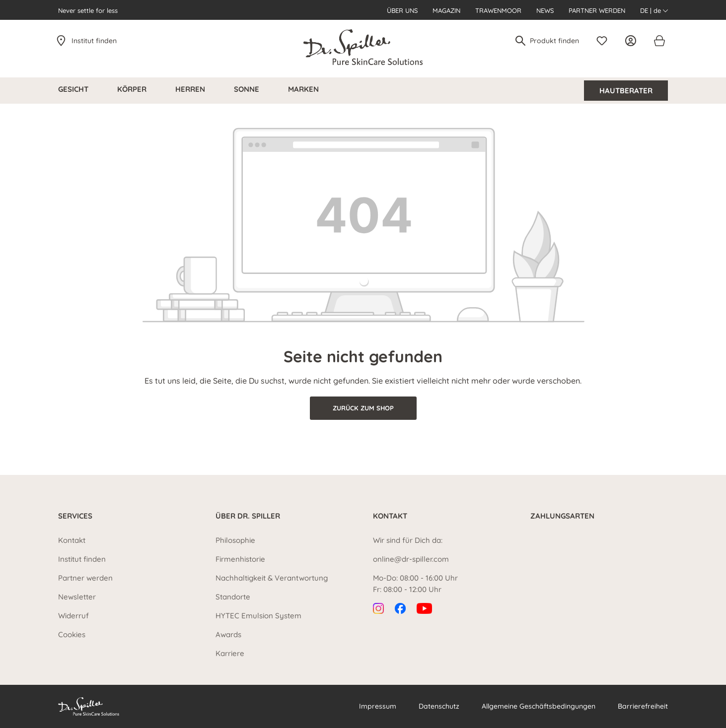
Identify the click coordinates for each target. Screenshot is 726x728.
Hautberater (626, 91)
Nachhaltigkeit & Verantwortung (272, 578)
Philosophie (235, 540)
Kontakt (72, 540)
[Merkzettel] (604, 41)
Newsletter (77, 597)
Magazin (446, 10)
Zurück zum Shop (363, 408)
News (545, 10)
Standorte (233, 597)
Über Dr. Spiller (248, 516)
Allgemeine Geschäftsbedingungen (539, 706)
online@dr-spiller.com (411, 559)
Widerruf (73, 616)
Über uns (402, 10)
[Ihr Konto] (633, 41)
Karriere (230, 653)
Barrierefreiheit (643, 706)
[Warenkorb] (659, 41)
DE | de (654, 10)
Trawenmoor (498, 10)
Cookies (72, 634)
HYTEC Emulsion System (258, 616)
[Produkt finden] (555, 41)
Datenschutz (439, 706)
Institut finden (94, 41)
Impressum (378, 706)
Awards (228, 634)
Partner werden (597, 10)
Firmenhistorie (240, 559)
